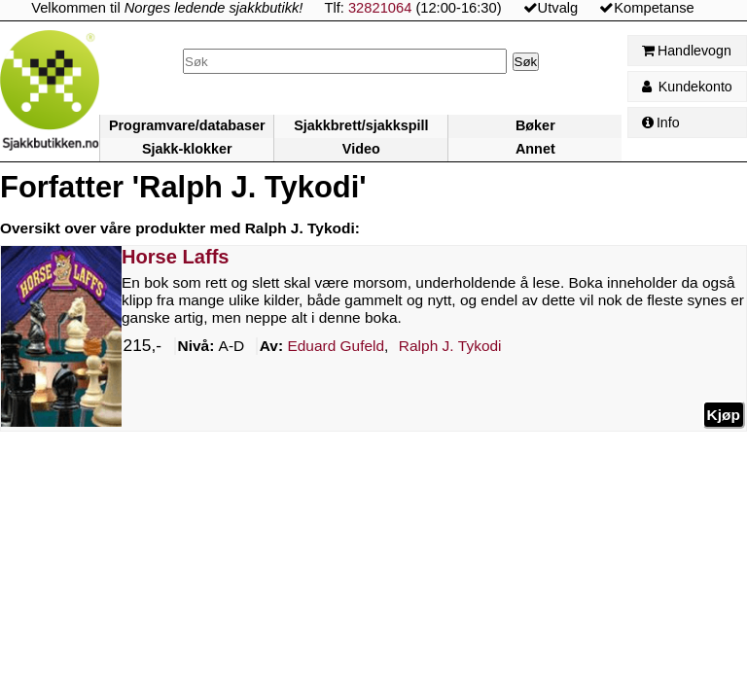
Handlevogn (687, 51)
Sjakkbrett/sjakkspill (361, 125)
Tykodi (450, 346)
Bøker (535, 125)
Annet (535, 149)
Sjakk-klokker (187, 149)
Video (361, 149)
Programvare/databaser (187, 125)
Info (661, 122)
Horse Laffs (176, 257)
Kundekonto (687, 87)
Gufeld (336, 346)
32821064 (380, 8)
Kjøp (724, 415)
